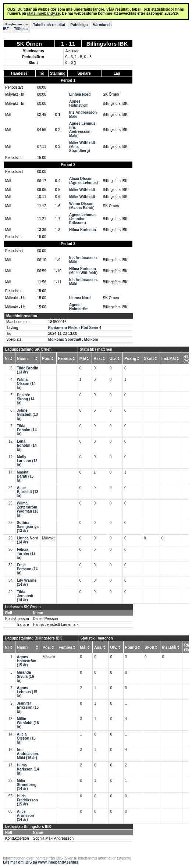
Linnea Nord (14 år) (28, 540)
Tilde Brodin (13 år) (28, 370)
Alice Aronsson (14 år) (26, 816)
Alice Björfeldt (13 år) (28, 492)
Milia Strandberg (79, 149)
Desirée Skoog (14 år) (26, 399)
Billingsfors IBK (107, 44)
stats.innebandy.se (43, 13)
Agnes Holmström (79, 103)
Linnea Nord (80, 94)
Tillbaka (21, 29)
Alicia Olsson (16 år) (26, 738)
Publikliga (79, 25)
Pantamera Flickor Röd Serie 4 (75, 328)
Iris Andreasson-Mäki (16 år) (28, 754)
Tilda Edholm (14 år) (27, 430)
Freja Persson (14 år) (27, 569)
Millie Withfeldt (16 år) (28, 723)
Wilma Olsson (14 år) (26, 384)
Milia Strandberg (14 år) (27, 785)
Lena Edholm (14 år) (27, 445)
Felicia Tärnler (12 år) (26, 554)
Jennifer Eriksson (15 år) (28, 707)
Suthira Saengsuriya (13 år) (28, 527)
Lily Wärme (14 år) (27, 582)
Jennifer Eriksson (77, 221)
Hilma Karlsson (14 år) (28, 769)
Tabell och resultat (49, 25)
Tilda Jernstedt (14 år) (25, 596)
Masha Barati (82, 208)
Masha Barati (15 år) (25, 476)
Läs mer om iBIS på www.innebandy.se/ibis (41, 862)
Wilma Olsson (81, 204)
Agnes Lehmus (82, 123)
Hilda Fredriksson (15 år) (27, 800)
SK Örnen (29, 44)
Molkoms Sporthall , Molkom (73, 339)
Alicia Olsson (81, 179)
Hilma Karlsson (83, 230)
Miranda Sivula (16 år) (26, 676)
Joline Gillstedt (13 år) (27, 414)
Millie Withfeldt (82, 143)
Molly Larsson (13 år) (27, 461)
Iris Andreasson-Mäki (80, 132)
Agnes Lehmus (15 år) (27, 692)
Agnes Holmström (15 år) (27, 661)
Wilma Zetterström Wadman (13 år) (28, 509)
